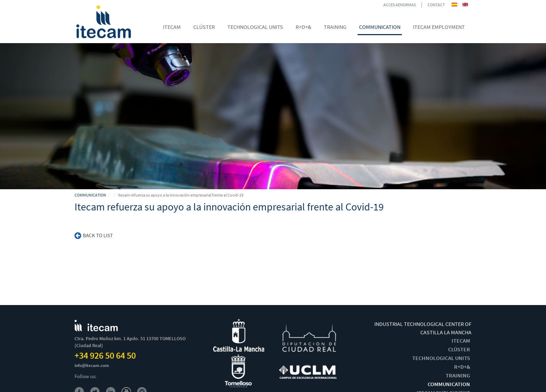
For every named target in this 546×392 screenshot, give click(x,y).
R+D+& (462, 367)
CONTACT (436, 5)
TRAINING (458, 375)
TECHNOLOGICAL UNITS (441, 358)
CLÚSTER (459, 349)
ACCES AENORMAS (400, 5)
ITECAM (461, 341)
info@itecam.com (92, 365)
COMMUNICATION (90, 195)
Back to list (94, 235)
